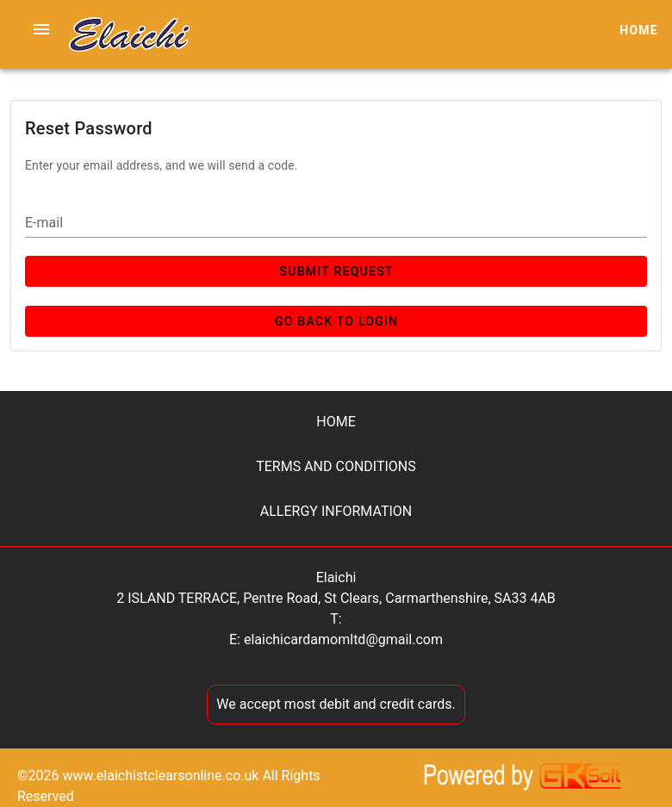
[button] (41, 29)
